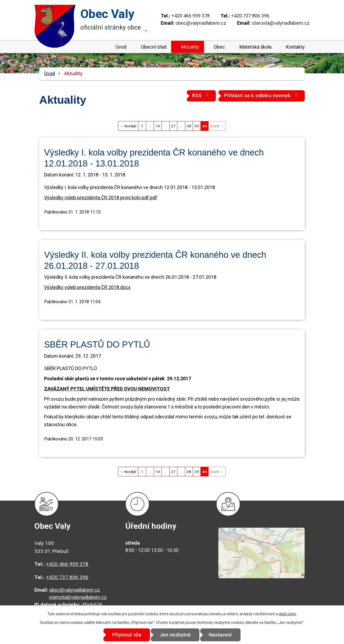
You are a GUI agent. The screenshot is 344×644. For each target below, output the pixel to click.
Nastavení (221, 635)
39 (197, 126)
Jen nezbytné (175, 635)
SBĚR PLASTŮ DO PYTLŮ (97, 345)
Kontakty (295, 47)
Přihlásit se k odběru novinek (262, 95)
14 (158, 126)
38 (189, 126)
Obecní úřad (154, 47)
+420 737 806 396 (250, 16)
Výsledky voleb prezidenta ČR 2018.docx (87, 287)
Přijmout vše (127, 635)
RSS (201, 95)
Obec (219, 47)
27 (173, 126)
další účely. (288, 614)
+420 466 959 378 (191, 16)
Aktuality (190, 47)
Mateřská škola (255, 47)
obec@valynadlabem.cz (201, 23)
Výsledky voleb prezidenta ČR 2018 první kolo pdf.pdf (101, 198)
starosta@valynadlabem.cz (281, 23)
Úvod (121, 47)
